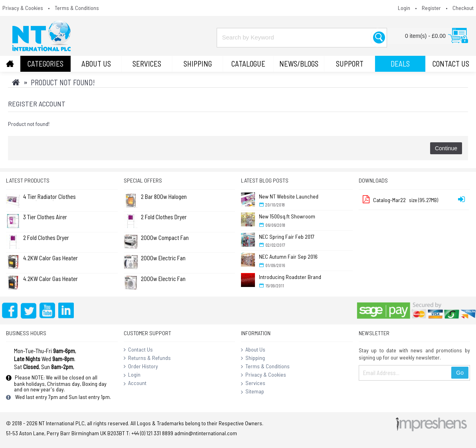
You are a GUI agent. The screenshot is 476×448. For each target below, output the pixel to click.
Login (132, 375)
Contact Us (138, 350)
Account (135, 383)
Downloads (373, 180)
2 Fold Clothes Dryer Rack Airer (46, 238)
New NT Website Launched (289, 196)
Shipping (253, 358)
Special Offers (143, 180)
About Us (253, 350)
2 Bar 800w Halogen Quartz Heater (164, 197)
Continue (446, 148)
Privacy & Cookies (264, 375)
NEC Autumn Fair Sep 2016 (288, 256)
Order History (141, 367)
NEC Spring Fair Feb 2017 (287, 237)
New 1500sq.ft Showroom (287, 216)
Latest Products (28, 180)
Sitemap (253, 392)
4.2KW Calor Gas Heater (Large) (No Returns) (50, 279)
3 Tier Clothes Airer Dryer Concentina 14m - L (50, 217)
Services (253, 383)
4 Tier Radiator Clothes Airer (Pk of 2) (49, 197)
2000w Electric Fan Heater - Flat (163, 258)
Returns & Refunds (147, 358)
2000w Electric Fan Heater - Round (163, 279)
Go (460, 373)
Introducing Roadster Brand (290, 277)
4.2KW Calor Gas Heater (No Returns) (50, 258)
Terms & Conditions (265, 367)
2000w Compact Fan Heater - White (165, 238)
